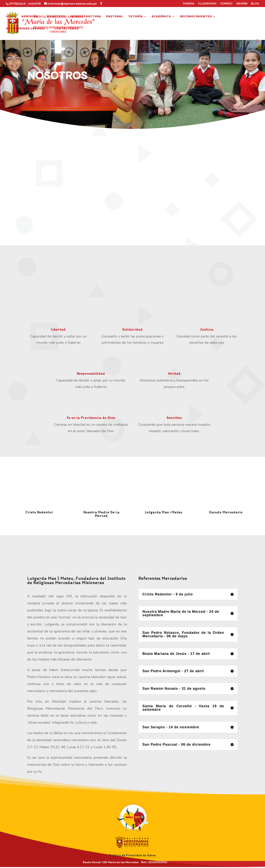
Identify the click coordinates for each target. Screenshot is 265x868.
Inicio (11, 17)
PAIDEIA (189, 4)
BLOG (255, 4)
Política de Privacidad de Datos (132, 855)
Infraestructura (86, 17)
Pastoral (115, 17)
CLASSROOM (207, 4)
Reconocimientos (196, 17)
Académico (161, 17)
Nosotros (56, 17)
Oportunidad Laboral (26, 29)
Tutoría (135, 17)
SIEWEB (242, 4)
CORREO (226, 4)
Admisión (30, 17)
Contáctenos (66, 29)
